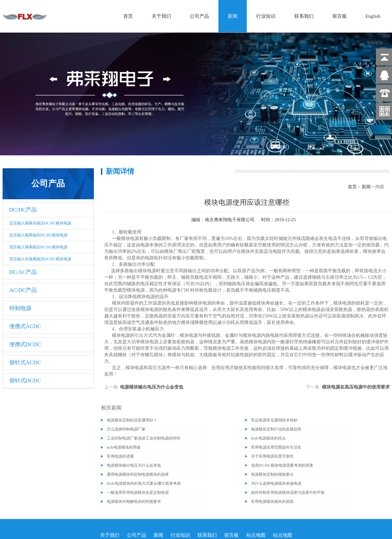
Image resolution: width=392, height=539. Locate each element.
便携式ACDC (25, 326)
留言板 (340, 16)
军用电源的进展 (120, 456)
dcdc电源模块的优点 (268, 438)
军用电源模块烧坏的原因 (272, 502)
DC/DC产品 (23, 210)
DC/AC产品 (23, 272)
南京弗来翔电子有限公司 (230, 220)
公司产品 (199, 16)
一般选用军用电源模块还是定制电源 (138, 492)
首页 (128, 16)
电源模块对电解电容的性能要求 (134, 502)
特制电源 (20, 308)
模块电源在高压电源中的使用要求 (356, 387)
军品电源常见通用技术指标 (274, 420)
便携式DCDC (25, 344)
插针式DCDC (25, 381)
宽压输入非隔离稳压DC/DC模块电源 (40, 259)
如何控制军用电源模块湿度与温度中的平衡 (288, 492)
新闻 (233, 16)
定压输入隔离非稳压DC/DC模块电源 (40, 223)
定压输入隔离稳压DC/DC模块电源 (39, 235)
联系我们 (304, 16)
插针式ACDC (25, 363)
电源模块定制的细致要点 (272, 474)
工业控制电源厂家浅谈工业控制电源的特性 (144, 438)
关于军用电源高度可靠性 (272, 456)
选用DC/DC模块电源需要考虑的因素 (282, 465)
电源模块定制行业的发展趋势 (276, 429)
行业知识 (266, 16)
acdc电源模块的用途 (124, 447)
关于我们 (161, 16)
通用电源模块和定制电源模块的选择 (138, 474)
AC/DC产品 (23, 290)
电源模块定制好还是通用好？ (132, 420)
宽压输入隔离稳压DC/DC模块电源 (39, 247)
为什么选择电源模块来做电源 (276, 483)
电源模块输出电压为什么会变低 (152, 387)
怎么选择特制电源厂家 (126, 429)
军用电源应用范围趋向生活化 (276, 447)
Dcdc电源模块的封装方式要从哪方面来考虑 (144, 483)
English (373, 16)
